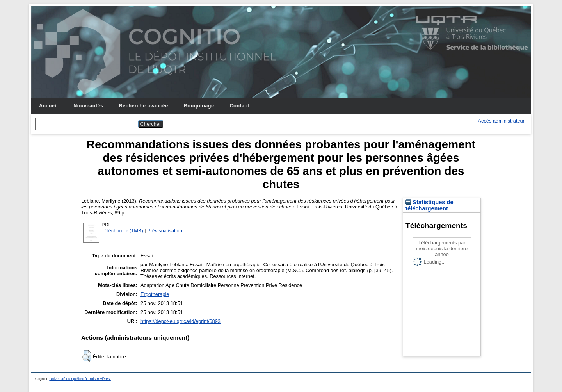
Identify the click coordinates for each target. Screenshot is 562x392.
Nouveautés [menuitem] (88, 106)
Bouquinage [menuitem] (199, 106)
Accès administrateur (501, 121)
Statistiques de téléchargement (430, 205)
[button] (87, 356)
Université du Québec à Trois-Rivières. (80, 379)
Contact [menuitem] (239, 106)
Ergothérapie (155, 294)
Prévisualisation (165, 231)
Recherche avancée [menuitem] (144, 106)
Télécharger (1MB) (122, 231)
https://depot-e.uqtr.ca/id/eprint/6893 (181, 321)
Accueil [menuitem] (48, 106)
